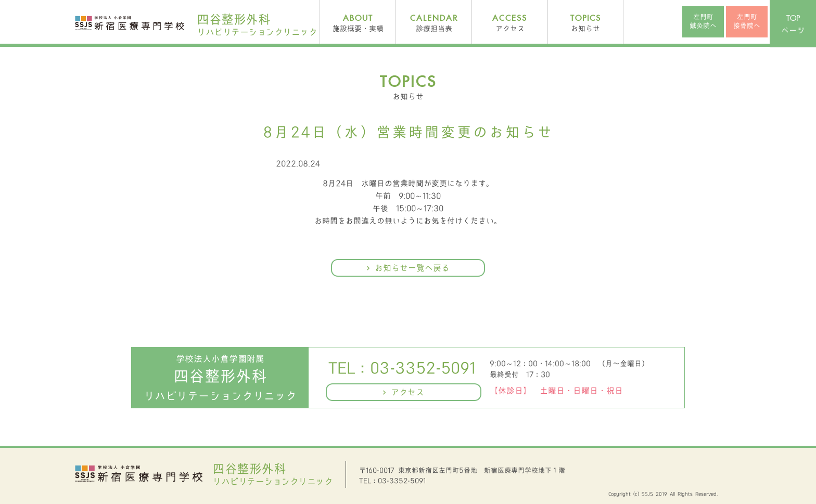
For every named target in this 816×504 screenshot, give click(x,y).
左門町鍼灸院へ (703, 21)
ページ (793, 25)
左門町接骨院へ (747, 21)
